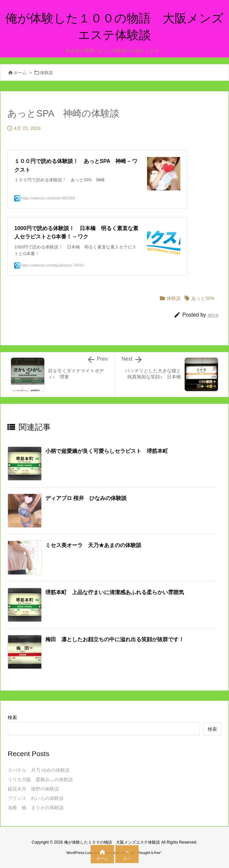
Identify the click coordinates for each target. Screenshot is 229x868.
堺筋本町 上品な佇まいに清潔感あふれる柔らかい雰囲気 (115, 592)
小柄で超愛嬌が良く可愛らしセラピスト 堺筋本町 (107, 451)
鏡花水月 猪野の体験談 (33, 789)
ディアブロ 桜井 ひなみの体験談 (86, 498)
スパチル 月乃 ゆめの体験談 (39, 770)
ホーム (20, 73)
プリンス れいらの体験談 (36, 798)
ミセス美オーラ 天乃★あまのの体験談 (93, 545)
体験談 (46, 73)
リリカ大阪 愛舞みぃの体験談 (40, 779)
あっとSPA (203, 298)
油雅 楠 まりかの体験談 (36, 808)
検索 (12, 717)
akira (213, 315)
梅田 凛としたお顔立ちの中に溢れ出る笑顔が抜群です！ (115, 639)
